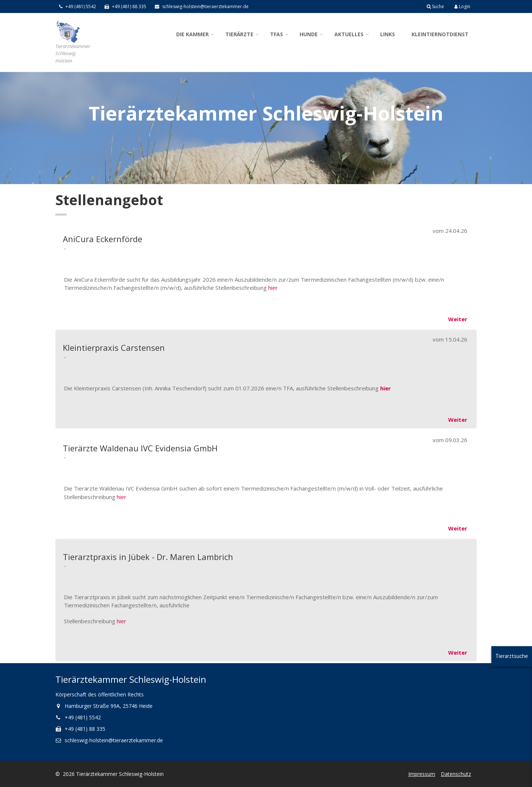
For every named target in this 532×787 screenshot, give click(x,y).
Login (462, 6)
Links (388, 34)
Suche (435, 6)
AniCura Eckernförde (103, 239)
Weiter (458, 319)
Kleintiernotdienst (440, 34)
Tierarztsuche (512, 656)
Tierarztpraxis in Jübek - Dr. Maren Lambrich (148, 557)
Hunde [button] (309, 34)
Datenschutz (456, 774)
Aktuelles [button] (349, 34)
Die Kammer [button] (192, 34)
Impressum (422, 774)
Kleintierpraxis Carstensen (114, 347)
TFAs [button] (277, 34)
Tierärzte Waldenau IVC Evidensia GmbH (140, 448)
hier (273, 288)
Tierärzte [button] (239, 34)
